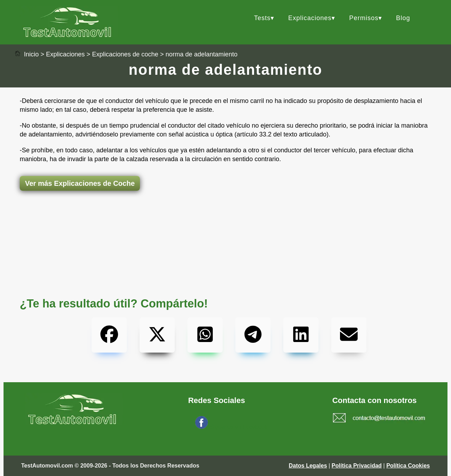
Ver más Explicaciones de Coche (80, 183)
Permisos (364, 18)
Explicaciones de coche (125, 54)
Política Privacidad (357, 466)
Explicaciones (310, 18)
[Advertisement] (225, 219)
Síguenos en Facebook (238, 427)
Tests (262, 18)
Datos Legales (308, 466)
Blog (403, 18)
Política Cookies (408, 466)
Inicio (26, 54)
